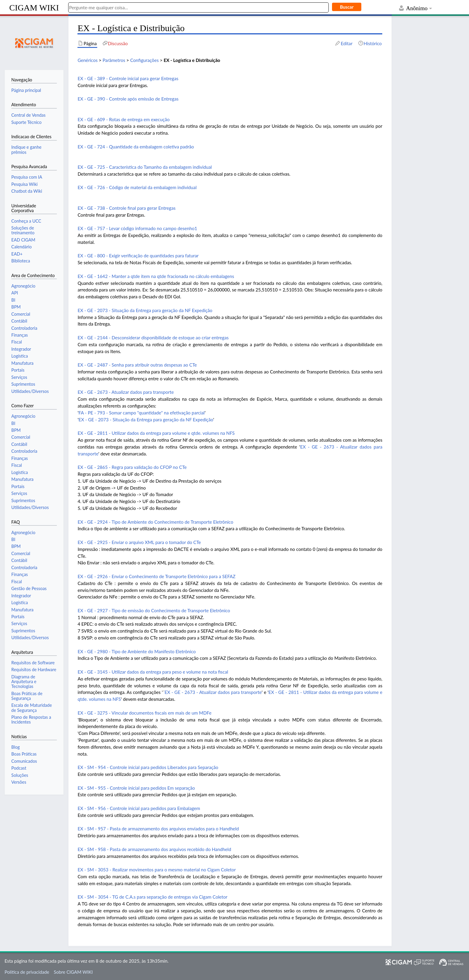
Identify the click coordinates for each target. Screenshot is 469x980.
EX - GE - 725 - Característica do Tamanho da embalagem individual (145, 167)
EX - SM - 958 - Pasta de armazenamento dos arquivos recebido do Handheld (154, 849)
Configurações (144, 60)
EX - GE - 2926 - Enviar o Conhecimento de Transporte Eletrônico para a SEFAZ (156, 576)
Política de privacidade (27, 972)
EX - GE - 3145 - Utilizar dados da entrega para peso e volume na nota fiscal (153, 672)
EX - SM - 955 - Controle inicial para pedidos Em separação (136, 788)
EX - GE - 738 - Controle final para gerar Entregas (126, 208)
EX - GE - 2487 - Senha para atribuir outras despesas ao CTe (137, 365)
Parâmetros (114, 60)
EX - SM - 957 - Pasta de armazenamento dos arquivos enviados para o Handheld (158, 829)
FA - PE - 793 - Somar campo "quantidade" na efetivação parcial (141, 413)
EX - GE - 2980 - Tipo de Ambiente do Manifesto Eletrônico (137, 651)
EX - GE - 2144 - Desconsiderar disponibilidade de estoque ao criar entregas (153, 338)
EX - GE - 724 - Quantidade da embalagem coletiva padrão (136, 147)
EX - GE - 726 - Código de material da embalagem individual (137, 187)
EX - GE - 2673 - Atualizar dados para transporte (126, 392)
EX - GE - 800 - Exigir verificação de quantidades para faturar (138, 256)
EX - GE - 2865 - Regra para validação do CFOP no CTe (132, 467)
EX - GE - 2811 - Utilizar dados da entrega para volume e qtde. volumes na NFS (156, 433)
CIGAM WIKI (34, 8)
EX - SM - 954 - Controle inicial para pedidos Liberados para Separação (148, 767)
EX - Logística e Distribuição (192, 60)
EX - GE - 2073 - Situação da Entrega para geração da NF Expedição (145, 310)
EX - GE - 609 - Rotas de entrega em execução (124, 119)
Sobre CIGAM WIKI (73, 972)
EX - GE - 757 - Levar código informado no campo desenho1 (137, 228)
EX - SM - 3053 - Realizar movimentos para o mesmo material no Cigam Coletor (157, 870)
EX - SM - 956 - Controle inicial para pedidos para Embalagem (139, 808)
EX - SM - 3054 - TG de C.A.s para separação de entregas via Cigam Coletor (152, 897)
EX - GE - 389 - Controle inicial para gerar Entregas (128, 78)
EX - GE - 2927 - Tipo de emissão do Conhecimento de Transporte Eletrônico (154, 610)
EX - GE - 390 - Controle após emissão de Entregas (128, 99)
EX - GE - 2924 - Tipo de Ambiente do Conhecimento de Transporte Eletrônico (155, 522)
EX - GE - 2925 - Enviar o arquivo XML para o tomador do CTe (139, 542)
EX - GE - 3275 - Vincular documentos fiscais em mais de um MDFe (144, 713)
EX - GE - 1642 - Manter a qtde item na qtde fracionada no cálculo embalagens (156, 276)
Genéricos (87, 60)
